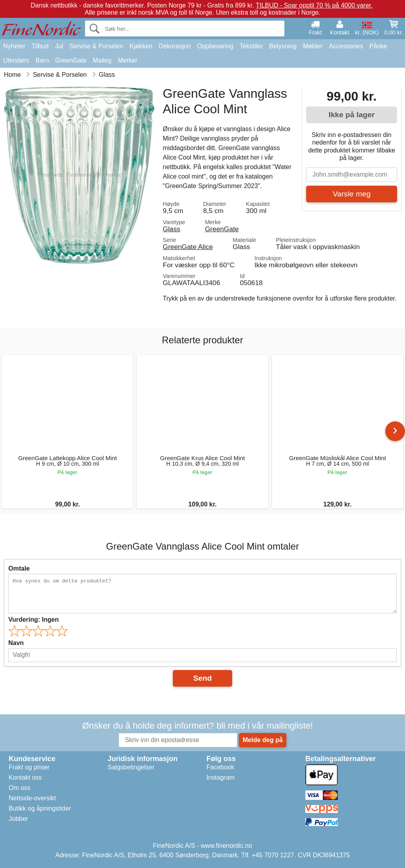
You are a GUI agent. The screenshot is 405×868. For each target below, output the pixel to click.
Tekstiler (251, 46)
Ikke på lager (352, 115)
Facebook (220, 767)
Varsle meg (352, 194)
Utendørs (16, 60)
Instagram (220, 778)
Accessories (346, 46)
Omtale (19, 568)
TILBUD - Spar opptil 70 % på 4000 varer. (314, 5)
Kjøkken (141, 46)
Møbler (313, 46)
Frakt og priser (29, 767)
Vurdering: (33, 620)
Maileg (102, 60)
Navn (16, 643)
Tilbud (40, 46)
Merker (128, 60)
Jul (59, 46)
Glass (172, 229)
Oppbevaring (215, 46)
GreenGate (71, 60)
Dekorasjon (175, 46)
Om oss (20, 788)
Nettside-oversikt (32, 798)
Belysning (283, 46)
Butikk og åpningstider (40, 808)
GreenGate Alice (188, 247)
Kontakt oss (25, 778)
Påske (378, 46)
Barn (42, 60)
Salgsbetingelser (131, 767)
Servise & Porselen (96, 46)
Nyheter (14, 46)
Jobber (18, 819)
